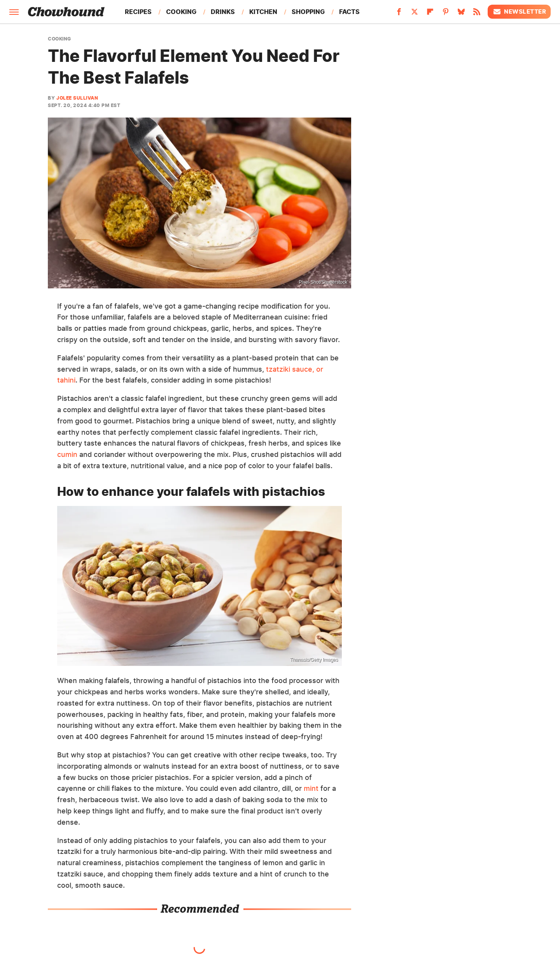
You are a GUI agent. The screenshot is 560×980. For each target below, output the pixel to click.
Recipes (138, 12)
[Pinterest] (446, 14)
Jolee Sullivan (77, 98)
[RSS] (477, 14)
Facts (349, 12)
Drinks (223, 12)
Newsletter (519, 12)
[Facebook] (399, 14)
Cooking (181, 12)
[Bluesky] (461, 14)
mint (311, 788)
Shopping (308, 12)
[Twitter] (415, 14)
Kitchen (263, 12)
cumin (67, 454)
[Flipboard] (430, 14)
